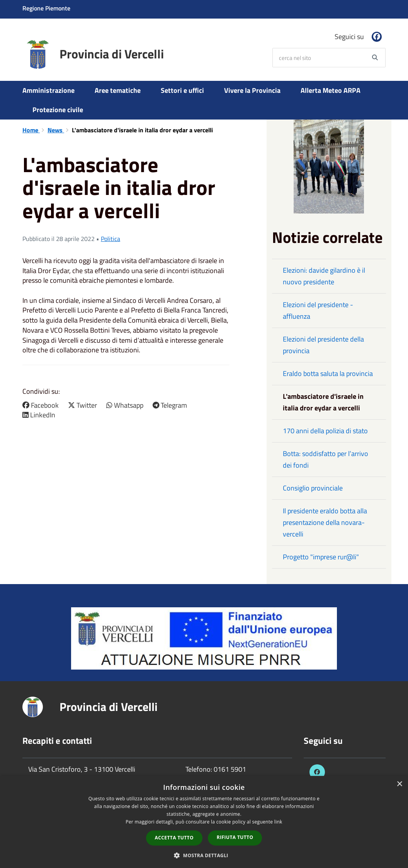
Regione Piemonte (46, 8)
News (56, 130)
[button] (204, 855)
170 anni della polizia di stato (325, 431)
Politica (110, 239)
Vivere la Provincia (252, 90)
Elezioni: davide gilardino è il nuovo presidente (324, 276)
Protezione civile (58, 110)
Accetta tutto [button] (174, 838)
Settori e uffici (182, 90)
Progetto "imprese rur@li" (321, 557)
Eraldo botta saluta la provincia (328, 373)
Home (31, 130)
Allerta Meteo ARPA (331, 90)
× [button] (399, 784)
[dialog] (204, 822)
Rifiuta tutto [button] (235, 837)
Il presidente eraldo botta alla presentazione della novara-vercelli (325, 522)
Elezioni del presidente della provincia (323, 345)
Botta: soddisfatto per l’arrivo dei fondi (326, 459)
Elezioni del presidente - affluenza (318, 310)
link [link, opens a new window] (278, 822)
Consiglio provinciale (313, 488)
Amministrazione (48, 90)
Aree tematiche (118, 90)
